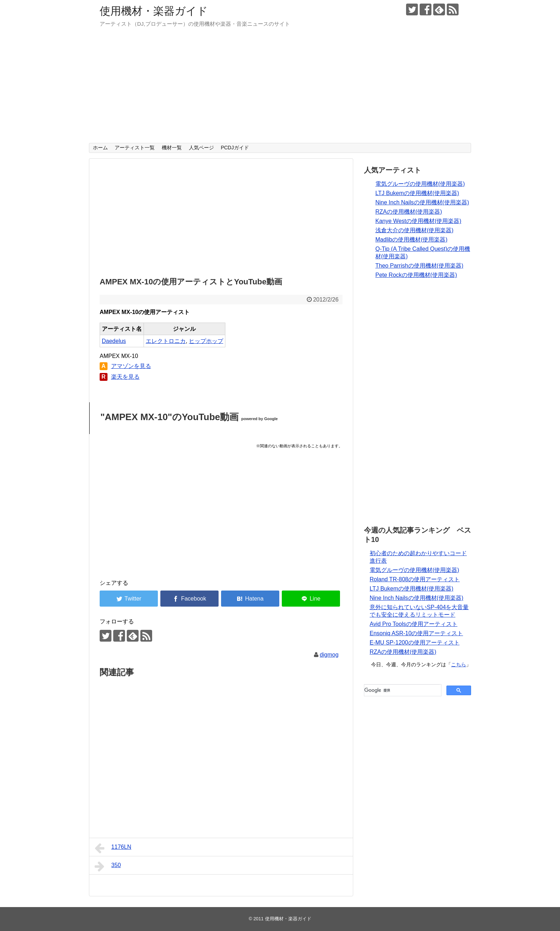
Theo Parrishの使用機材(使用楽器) (419, 266)
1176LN (113, 848)
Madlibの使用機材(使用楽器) (411, 240)
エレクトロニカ (166, 341)
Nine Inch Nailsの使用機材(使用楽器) (422, 202)
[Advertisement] (280, 89)
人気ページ (201, 148)
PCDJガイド (235, 148)
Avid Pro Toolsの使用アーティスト (414, 624)
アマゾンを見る (131, 366)
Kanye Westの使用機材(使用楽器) (418, 221)
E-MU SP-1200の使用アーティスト (415, 643)
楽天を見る (125, 377)
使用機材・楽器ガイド (154, 11)
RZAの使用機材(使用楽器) (409, 212)
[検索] (402, 690)
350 (108, 866)
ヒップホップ (206, 341)
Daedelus (114, 341)
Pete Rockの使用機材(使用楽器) (416, 275)
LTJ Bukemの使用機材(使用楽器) (417, 193)
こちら (459, 664)
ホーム (100, 148)
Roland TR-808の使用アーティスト (415, 579)
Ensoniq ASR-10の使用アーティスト (416, 633)
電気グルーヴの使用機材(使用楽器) (420, 184)
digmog (329, 655)
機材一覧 (172, 148)
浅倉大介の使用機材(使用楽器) (414, 230)
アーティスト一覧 (135, 148)
